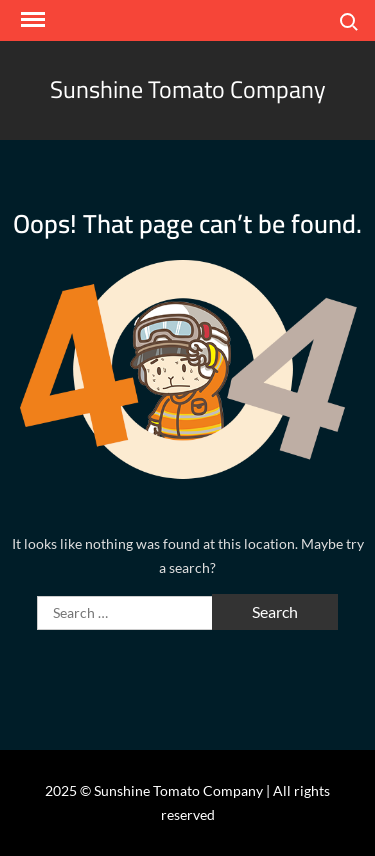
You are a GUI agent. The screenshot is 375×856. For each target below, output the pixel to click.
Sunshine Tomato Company (188, 89)
